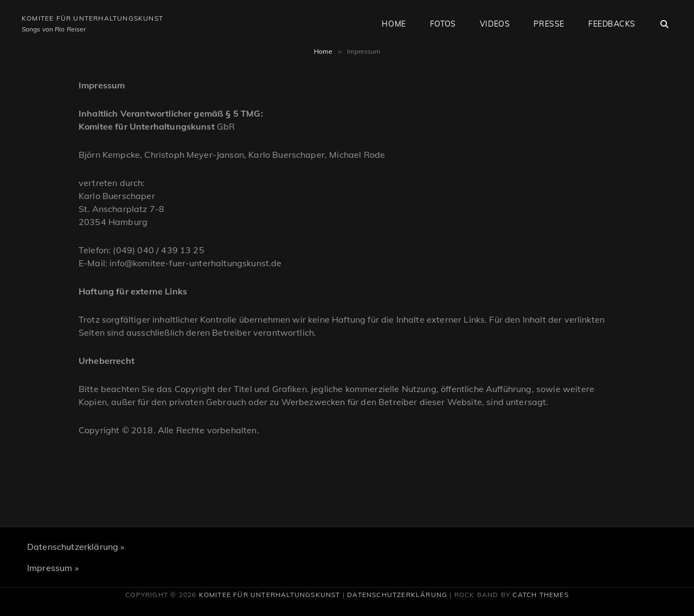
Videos (495, 24)
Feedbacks (612, 24)
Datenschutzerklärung (397, 595)
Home (394, 24)
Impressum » (53, 568)
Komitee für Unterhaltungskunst (92, 18)
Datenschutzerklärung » (76, 547)
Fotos (443, 24)
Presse (549, 24)
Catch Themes (540, 595)
